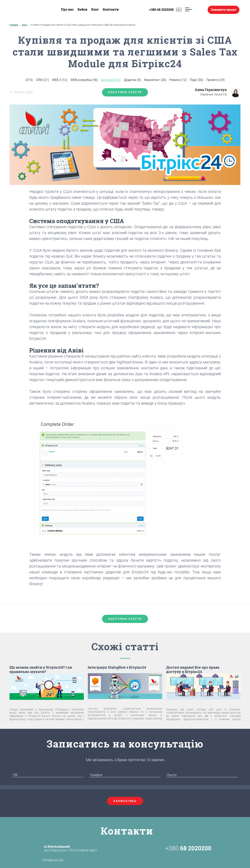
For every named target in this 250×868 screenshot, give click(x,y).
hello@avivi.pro (46, 860)
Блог (95, 9)
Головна (14, 25)
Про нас (67, 9)
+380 (188, 848)
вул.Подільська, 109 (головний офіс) (71, 848)
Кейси (82, 9)
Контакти (111, 9)
